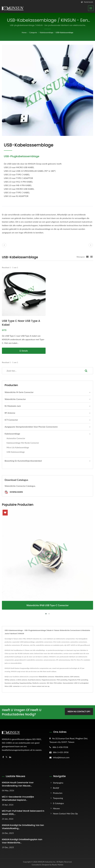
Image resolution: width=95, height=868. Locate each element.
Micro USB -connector (12, 686)
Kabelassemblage (47, 32)
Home (24, 32)
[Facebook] (3, 757)
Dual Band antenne (34, 680)
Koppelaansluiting (25, 683)
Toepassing (58, 798)
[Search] (41, 371)
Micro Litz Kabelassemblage (18, 447)
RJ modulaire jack (13, 406)
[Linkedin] (10, 757)
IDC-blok (50, 683)
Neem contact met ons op (41, 686)
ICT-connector (11, 420)
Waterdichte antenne (62, 677)
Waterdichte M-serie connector (19, 392)
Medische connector (39, 683)
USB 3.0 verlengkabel (81, 683)
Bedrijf (56, 788)
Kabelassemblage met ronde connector (23, 443)
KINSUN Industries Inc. (47, 862)
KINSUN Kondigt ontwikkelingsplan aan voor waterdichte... (22, 841)
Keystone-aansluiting (12, 683)
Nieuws (56, 808)
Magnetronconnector (49, 680)
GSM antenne (75, 677)
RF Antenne (10, 413)
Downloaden (14, 492)
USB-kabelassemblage (64, 32)
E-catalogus (58, 803)
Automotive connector (16, 438)
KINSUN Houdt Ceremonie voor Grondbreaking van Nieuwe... (18, 784)
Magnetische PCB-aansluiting (78, 680)
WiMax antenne (10, 680)
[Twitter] (6, 757)
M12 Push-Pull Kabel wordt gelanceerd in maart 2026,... (23, 813)
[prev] (4, 245)
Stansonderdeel (68, 683)
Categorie (33, 32)
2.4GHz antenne (22, 680)
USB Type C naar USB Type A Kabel (21, 323)
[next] (91, 245)
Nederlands (88, 2)
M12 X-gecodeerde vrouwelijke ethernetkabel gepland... (18, 798)
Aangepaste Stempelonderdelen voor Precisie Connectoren (31, 427)
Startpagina (58, 783)
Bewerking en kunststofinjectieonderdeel (23, 461)
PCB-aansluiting (62, 680)
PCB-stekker (58, 683)
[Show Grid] (87, 257)
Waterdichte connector (15, 399)
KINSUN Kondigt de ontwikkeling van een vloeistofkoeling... (23, 827)
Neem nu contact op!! (79, 712)
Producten (58, 793)
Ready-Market (58, 865)
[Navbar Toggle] (91, 8)
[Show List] (91, 257)
